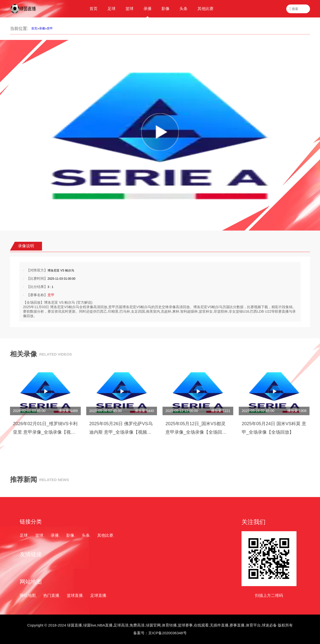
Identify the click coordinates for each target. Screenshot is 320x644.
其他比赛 (105, 535)
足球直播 (98, 595)
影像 (70, 535)
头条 (86, 535)
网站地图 (28, 595)
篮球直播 (75, 595)
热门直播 (51, 595)
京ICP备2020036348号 (167, 633)
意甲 (50, 28)
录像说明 (26, 246)
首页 (34, 28)
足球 (24, 535)
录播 (42, 28)
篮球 (39, 535)
